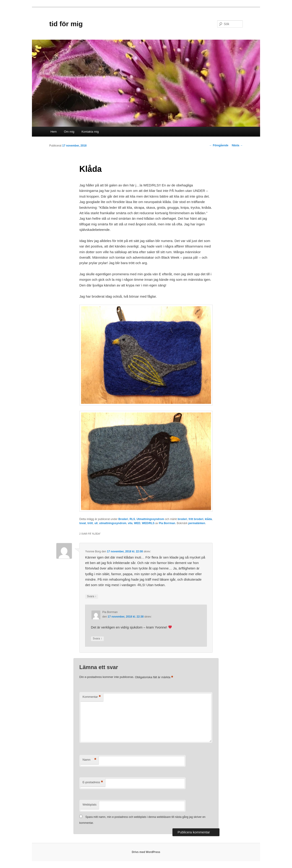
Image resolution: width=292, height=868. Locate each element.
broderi (182, 519)
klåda (208, 519)
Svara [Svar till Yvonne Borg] (92, 596)
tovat (83, 523)
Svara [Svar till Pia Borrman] (98, 639)
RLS (132, 519)
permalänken (197, 523)
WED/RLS (148, 523)
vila (130, 523)
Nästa (237, 145)
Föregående (219, 145)
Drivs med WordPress (146, 852)
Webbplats (90, 805)
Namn (89, 760)
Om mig (69, 132)
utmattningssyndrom (113, 523)
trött (90, 523)
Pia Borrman (167, 523)
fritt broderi (196, 519)
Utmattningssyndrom (150, 519)
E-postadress (93, 782)
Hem (53, 132)
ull (96, 523)
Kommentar (92, 697)
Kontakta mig (90, 132)
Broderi (123, 519)
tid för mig (66, 24)
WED (137, 523)
